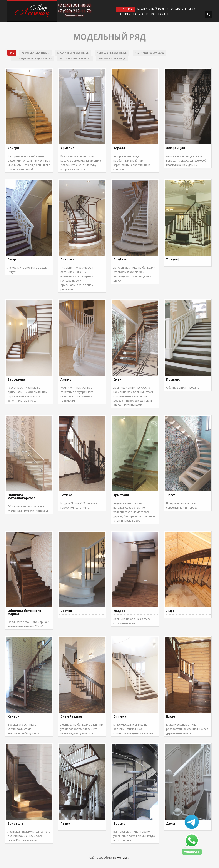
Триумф (173, 259)
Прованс (173, 379)
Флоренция (176, 148)
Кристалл (121, 495)
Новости (141, 14)
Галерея (124, 14)
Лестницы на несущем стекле (32, 58)
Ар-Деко (120, 259)
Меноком (123, 858)
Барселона (16, 379)
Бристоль (15, 823)
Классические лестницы (73, 53)
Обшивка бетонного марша (24, 612)
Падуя (66, 823)
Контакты (160, 14)
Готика (66, 495)
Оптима (120, 716)
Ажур (12, 259)
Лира (170, 611)
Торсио (119, 823)
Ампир (66, 379)
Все (12, 53)
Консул (13, 148)
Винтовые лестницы (112, 58)
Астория (67, 259)
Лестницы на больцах (149, 53)
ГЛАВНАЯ (126, 9)
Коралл (119, 148)
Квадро (119, 611)
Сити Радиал (71, 716)
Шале (171, 716)
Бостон (66, 611)
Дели (171, 823)
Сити (117, 379)
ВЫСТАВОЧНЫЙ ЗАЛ (182, 9)
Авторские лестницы (35, 53)
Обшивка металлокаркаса (22, 497)
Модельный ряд (150, 9)
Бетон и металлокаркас (75, 58)
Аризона (67, 148)
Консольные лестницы (112, 53)
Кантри (14, 716)
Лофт (171, 495)
